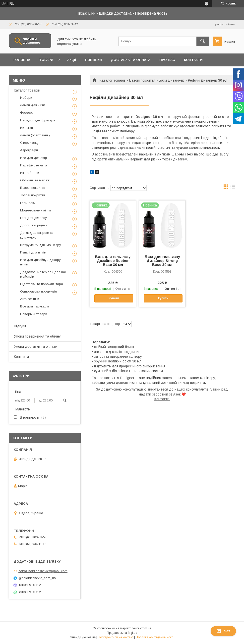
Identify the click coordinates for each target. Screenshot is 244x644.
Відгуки (20, 326)
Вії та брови (30, 173)
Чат (223, 631)
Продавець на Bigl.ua (122, 633)
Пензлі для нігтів (33, 252)
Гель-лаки (28, 203)
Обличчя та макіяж (35, 180)
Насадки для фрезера (38, 120)
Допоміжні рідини (34, 225)
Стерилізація (30, 143)
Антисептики (30, 299)
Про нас (167, 60)
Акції (72, 60)
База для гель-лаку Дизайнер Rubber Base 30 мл (113, 261)
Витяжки (27, 128)
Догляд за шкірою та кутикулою (37, 235)
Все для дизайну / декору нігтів (40, 262)
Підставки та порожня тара (42, 284)
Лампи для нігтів (33, 105)
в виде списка (233, 188)
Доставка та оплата (131, 60)
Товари (46, 60)
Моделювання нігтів (36, 210)
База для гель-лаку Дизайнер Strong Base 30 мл (162, 261)
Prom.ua (146, 628)
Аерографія (29, 150)
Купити (114, 298)
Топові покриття (32, 195)
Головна (22, 60)
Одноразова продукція (38, 291)
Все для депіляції (34, 158)
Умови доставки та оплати (36, 347)
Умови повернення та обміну (37, 336)
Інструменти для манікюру (41, 245)
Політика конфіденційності (155, 637)
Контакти (193, 60)
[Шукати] (203, 41)
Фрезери (27, 113)
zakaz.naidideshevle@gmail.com (43, 571)
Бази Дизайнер (172, 80)
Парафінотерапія (34, 165)
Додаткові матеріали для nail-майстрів (44, 274)
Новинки (93, 60)
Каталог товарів (113, 80)
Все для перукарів (35, 306)
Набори (26, 98)
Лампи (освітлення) (35, 135)
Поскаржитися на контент (116, 637)
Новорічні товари (34, 314)
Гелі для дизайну (33, 218)
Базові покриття (142, 80)
